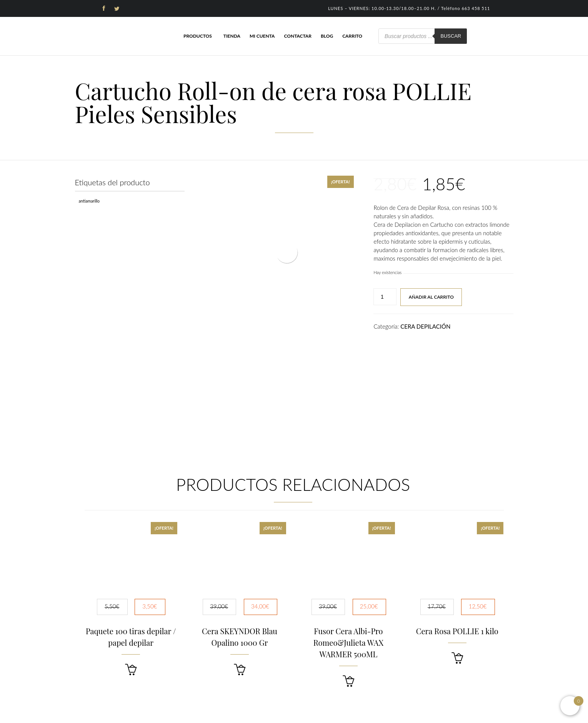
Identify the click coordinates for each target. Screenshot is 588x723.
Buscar (451, 36)
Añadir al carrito (431, 297)
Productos (198, 36)
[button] (131, 670)
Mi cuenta (262, 36)
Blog (327, 36)
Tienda (232, 36)
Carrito (352, 36)
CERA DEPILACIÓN (425, 326)
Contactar (297, 36)
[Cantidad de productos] (385, 297)
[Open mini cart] (570, 706)
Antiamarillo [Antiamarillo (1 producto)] (89, 201)
